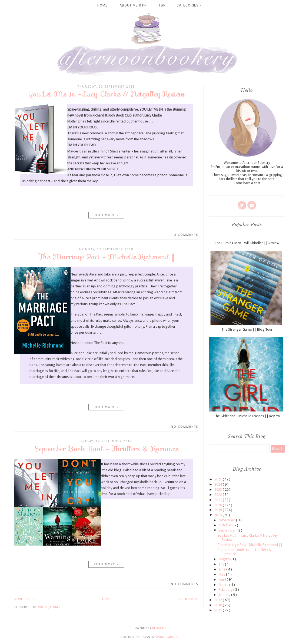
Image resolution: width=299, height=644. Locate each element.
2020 (219, 505)
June (222, 569)
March (224, 585)
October (226, 525)
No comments (185, 427)
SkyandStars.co (167, 637)
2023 (219, 489)
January (225, 595)
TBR (162, 5)
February (226, 590)
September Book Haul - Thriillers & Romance (106, 449)
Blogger (159, 628)
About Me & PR (133, 5)
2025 (219, 479)
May (222, 574)
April (223, 580)
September (227, 530)
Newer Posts (25, 599)
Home (102, 5)
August (225, 559)
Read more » (106, 215)
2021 (219, 500)
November (227, 520)
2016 (219, 605)
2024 (219, 484)
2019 (219, 510)
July (222, 564)
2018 (218, 515)
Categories (189, 5)
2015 (219, 610)
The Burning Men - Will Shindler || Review (247, 243)
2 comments (186, 235)
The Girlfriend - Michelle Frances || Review (247, 416)
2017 (219, 600)
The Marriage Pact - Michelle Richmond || (106, 257)
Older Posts (188, 599)
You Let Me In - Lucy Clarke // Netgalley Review (106, 94)
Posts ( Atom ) (48, 607)
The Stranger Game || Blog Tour (247, 329)
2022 (219, 495)
